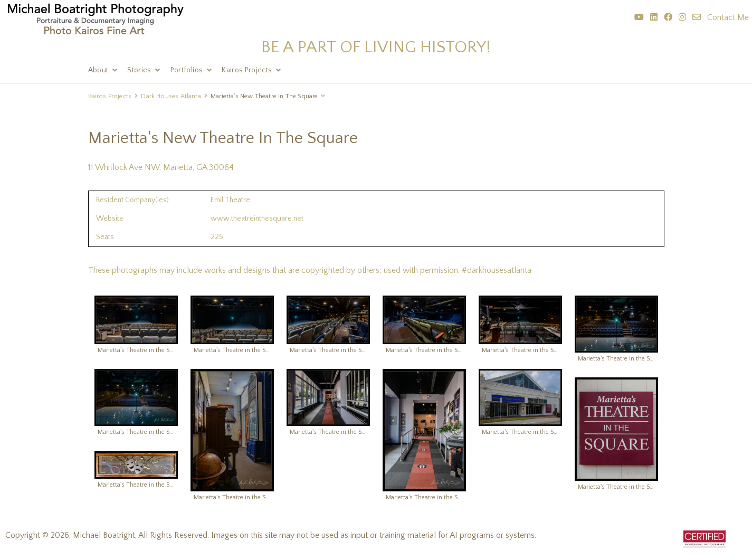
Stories (139, 70)
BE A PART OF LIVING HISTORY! (376, 47)
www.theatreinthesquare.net (257, 219)
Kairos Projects (247, 70)
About (98, 70)
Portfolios (187, 70)
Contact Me (728, 17)
